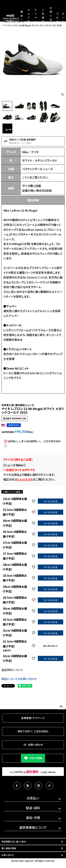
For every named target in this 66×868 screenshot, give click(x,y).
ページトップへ (61, 707)
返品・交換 (33, 817)
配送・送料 (33, 808)
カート (63, 18)
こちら (26, 177)
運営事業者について (33, 827)
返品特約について (12, 670)
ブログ (57, 18)
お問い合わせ (8, 855)
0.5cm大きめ (25, 479)
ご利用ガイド (43, 18)
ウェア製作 (29, 18)
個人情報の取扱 (9, 848)
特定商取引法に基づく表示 (14, 842)
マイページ (36, 18)
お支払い (33, 798)
